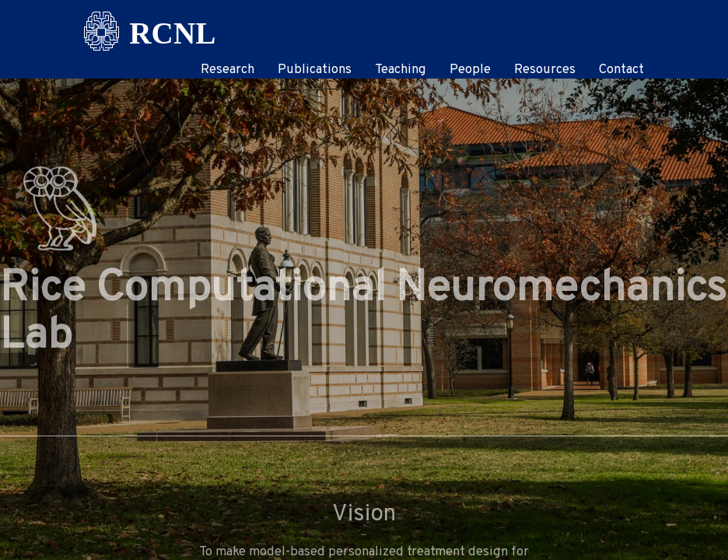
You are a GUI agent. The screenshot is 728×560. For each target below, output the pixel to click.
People (470, 70)
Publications (315, 70)
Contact (621, 70)
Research (227, 70)
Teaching (401, 70)
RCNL (172, 28)
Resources (545, 70)
